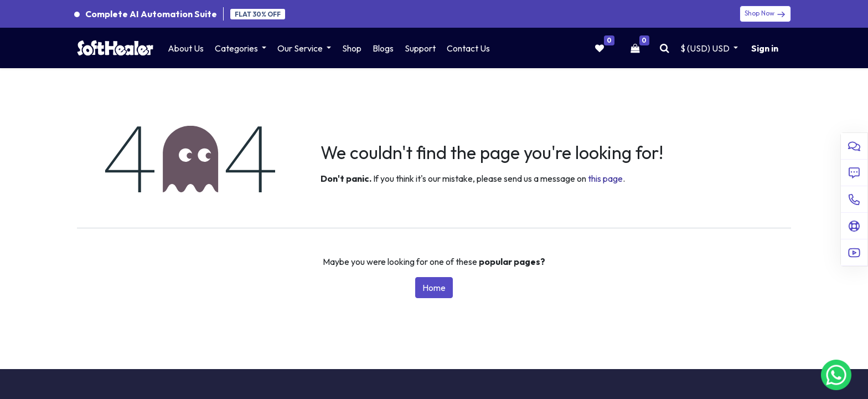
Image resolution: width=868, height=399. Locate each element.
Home (434, 288)
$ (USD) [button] (706, 48)
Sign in (765, 48)
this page (605, 178)
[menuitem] (186, 48)
